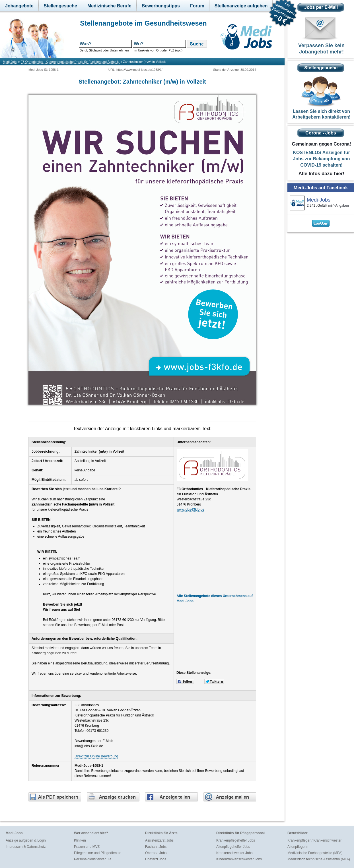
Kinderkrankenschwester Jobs (239, 859)
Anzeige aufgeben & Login (26, 840)
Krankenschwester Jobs (234, 853)
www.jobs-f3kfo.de (191, 509)
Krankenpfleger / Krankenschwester (314, 840)
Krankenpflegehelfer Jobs (236, 840)
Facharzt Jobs (156, 847)
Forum (197, 6)
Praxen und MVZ (87, 847)
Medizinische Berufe (109, 6)
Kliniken (80, 840)
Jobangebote (19, 6)
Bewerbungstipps (161, 6)
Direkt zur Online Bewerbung (96, 756)
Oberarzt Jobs (156, 853)
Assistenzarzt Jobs (159, 840)
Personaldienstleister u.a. (93, 859)
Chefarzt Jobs (156, 859)
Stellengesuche (60, 6)
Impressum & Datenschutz (26, 847)
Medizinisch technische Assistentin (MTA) (319, 859)
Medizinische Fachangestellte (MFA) (315, 853)
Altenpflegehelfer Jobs (233, 847)
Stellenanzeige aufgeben (241, 6)
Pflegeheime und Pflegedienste (98, 853)
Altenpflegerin (298, 847)
